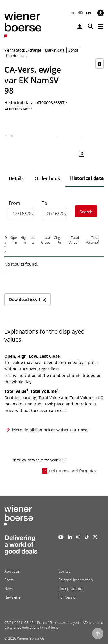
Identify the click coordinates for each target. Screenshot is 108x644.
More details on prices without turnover (51, 430)
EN (89, 13)
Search (86, 212)
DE (73, 13)
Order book (47, 178)
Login (80, 27)
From (14, 203)
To (44, 203)
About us (12, 571)
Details (16, 178)
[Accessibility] (101, 13)
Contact (65, 571)
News (9, 588)
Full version (68, 597)
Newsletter (13, 597)
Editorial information (76, 580)
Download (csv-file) (28, 299)
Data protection (72, 588)
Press (9, 580)
